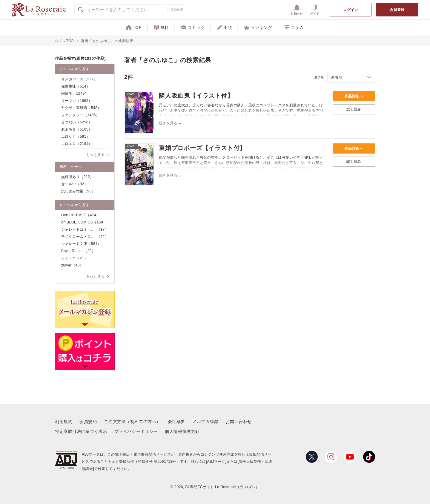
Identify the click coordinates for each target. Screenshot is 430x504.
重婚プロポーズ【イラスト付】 (202, 148)
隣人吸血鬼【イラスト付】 (196, 96)
